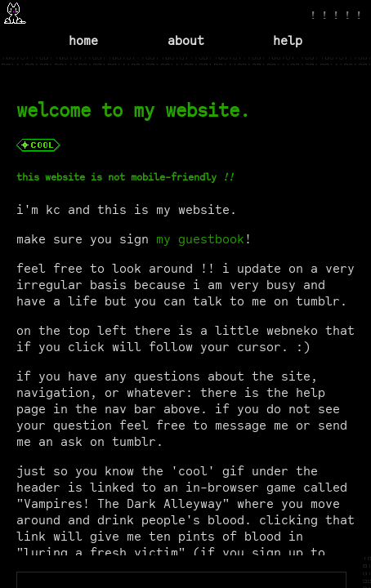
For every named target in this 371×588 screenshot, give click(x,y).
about (186, 41)
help (288, 41)
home (83, 41)
